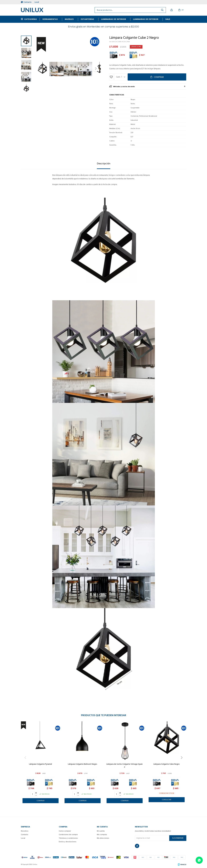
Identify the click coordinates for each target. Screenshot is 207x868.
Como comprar (65, 831)
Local (37, 2)
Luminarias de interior (114, 19)
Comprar (159, 77)
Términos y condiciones (68, 838)
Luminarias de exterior (146, 19)
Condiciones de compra (68, 835)
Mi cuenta (101, 831)
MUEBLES (69, 19)
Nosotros (25, 831)
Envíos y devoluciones (68, 842)
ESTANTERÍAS (87, 19)
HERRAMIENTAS (50, 19)
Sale (168, 19)
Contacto (27, 2)
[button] (96, 69)
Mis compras (102, 835)
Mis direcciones (103, 838)
